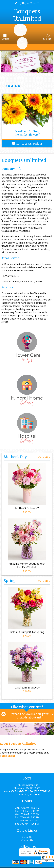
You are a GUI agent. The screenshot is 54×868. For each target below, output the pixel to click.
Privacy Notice (30, 861)
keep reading (8, 740)
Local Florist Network (17, 864)
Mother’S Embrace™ (27, 492)
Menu (11, 31)
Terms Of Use (11, 861)
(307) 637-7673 (29, 3)
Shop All (44, 441)
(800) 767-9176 (32, 779)
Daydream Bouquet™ (27, 671)
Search (43, 31)
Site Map (38, 864)
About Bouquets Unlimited (18, 728)
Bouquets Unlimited (27, 15)
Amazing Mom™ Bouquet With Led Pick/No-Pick (27, 549)
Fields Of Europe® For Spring (27, 616)
